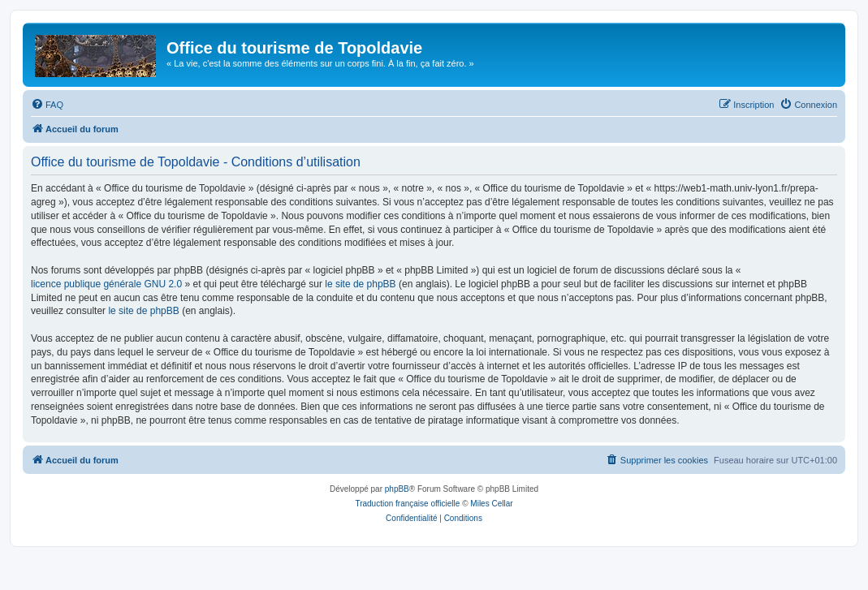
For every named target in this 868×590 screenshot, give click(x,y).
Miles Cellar (491, 504)
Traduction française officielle (407, 504)
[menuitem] (47, 105)
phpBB (397, 489)
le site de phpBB (360, 284)
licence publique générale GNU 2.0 (106, 284)
